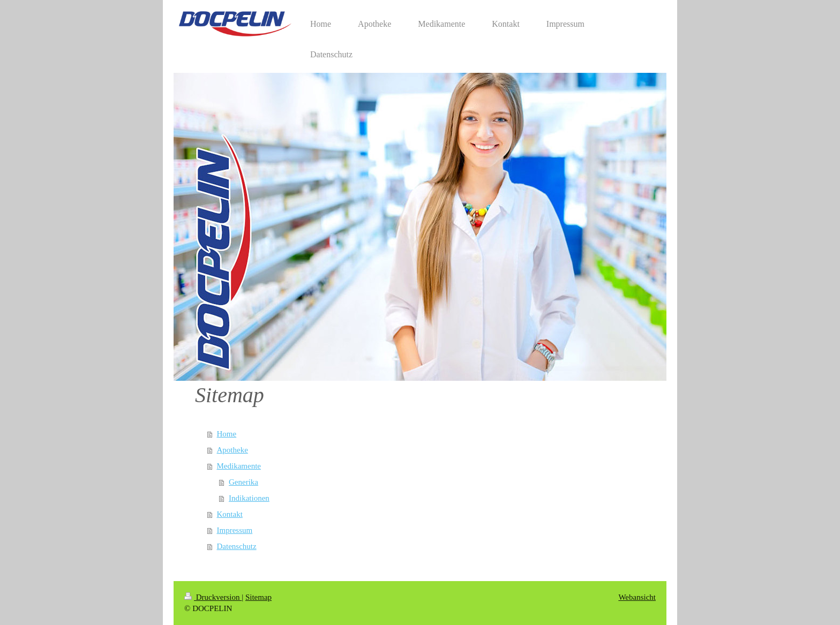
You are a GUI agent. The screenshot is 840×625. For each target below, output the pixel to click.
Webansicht (637, 597)
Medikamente (239, 466)
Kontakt (230, 514)
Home (227, 434)
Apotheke (232, 450)
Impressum (235, 530)
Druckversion (213, 597)
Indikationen (249, 498)
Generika (243, 482)
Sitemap (258, 597)
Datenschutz (237, 546)
